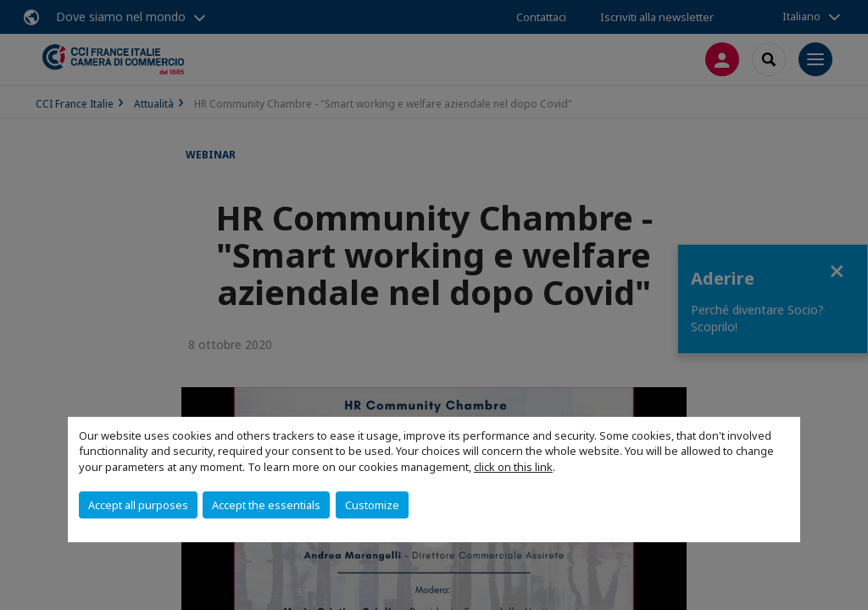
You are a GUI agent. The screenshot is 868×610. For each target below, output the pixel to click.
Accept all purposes (138, 505)
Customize (372, 505)
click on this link (513, 467)
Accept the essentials (266, 505)
